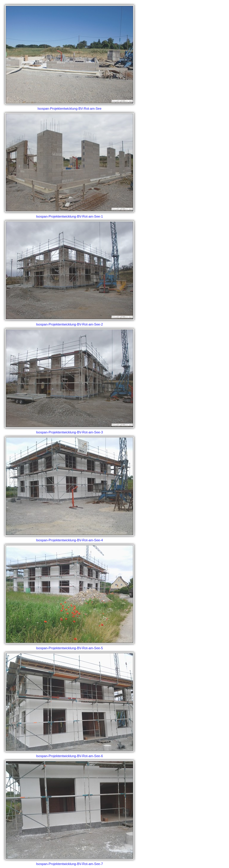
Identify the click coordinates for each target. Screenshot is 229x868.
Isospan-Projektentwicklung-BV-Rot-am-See (69, 56)
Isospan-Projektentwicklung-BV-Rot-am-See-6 (69, 704)
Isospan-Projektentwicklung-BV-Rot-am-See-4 (69, 488)
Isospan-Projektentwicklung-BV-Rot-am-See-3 (69, 380)
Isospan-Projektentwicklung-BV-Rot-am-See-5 (69, 596)
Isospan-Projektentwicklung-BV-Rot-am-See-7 (69, 812)
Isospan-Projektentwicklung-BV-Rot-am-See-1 (69, 164)
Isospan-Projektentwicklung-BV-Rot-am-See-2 (69, 272)
